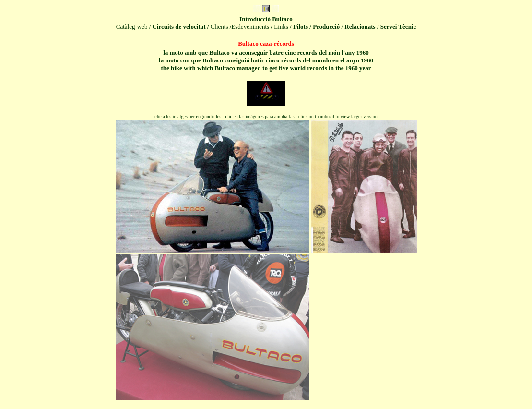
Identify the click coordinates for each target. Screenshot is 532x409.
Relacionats (360, 27)
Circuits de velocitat (179, 27)
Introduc (266, 19)
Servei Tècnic (398, 27)
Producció (326, 27)
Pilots (301, 27)
